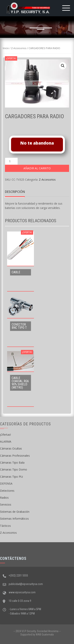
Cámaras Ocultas (11, 448)
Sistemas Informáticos (14, 519)
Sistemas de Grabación (15, 512)
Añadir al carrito (37, 168)
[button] (63, 66)
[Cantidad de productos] (11, 161)
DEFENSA (6, 483)
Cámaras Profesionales (15, 456)
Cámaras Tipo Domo (14, 469)
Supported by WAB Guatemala (37, 634)
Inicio (6, 48)
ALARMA (6, 442)
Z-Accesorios (19, 48)
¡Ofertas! (5, 435)
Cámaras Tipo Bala (12, 463)
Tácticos (5, 526)
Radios (4, 498)
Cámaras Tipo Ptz (11, 477)
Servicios (6, 504)
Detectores (7, 491)
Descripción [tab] (15, 192)
